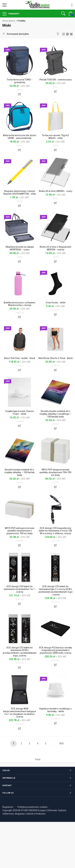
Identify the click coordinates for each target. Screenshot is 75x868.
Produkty (14, 14)
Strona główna (9, 21)
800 (62, 743)
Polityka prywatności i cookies (32, 807)
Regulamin (8, 807)
